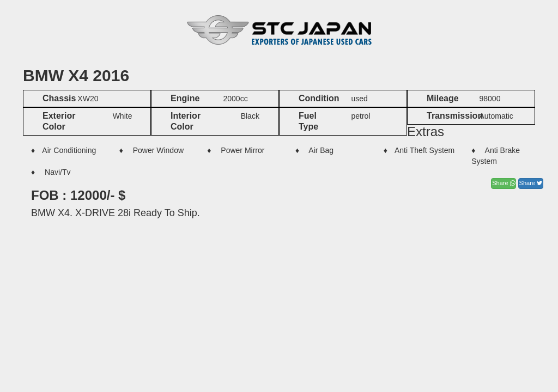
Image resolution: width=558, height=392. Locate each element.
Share (503, 183)
